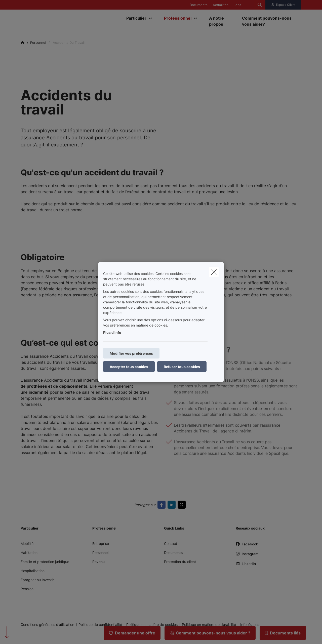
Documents (199, 5)
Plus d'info (112, 332)
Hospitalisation (33, 571)
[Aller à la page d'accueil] (71, 21)
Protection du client (180, 562)
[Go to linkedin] (173, 505)
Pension (27, 589)
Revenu (98, 562)
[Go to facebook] (163, 505)
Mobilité (27, 544)
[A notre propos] (220, 21)
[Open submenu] (151, 18)
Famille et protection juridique (45, 562)
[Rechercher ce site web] (260, 5)
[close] (214, 272)
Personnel (100, 553)
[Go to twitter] (183, 505)
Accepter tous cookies (129, 367)
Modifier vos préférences (131, 353)
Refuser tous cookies (182, 367)
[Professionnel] (176, 18)
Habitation (29, 553)
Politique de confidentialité (100, 625)
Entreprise (101, 544)
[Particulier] (134, 18)
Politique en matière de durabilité (209, 625)
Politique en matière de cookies (152, 625)
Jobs (237, 5)
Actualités (221, 5)
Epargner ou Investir (37, 580)
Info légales (250, 625)
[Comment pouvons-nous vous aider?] (269, 21)
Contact (171, 544)
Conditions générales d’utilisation (47, 625)
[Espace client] (284, 5)
